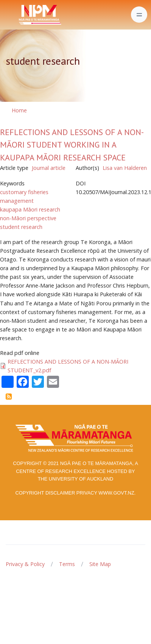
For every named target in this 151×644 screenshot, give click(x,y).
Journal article (49, 168)
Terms (67, 564)
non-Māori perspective (28, 218)
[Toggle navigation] (139, 15)
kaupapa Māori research (30, 209)
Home (19, 110)
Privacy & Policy (25, 564)
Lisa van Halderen (125, 168)
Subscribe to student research (9, 397)
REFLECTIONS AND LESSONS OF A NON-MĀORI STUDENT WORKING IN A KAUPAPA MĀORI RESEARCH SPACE (72, 145)
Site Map (100, 564)
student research (21, 227)
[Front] (21, 15)
